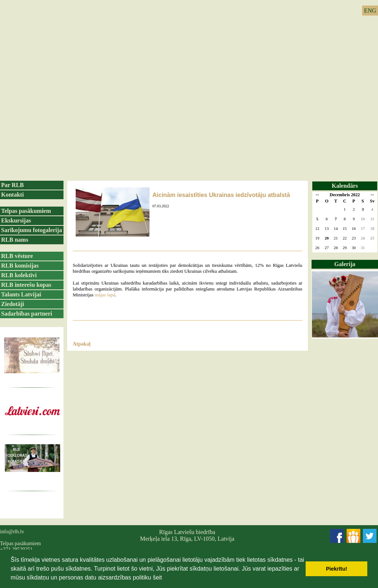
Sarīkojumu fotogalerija (32, 230)
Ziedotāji (13, 304)
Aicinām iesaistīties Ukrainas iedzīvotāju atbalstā (221, 195)
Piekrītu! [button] (337, 569)
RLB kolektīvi (19, 275)
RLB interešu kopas (26, 285)
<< (317, 195)
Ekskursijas (16, 220)
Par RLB (12, 185)
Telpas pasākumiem (26, 211)
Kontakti (12, 195)
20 (327, 238)
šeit (157, 577)
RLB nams (15, 240)
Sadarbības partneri (27, 314)
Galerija (345, 264)
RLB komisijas (20, 266)
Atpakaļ (82, 344)
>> (372, 195)
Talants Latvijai (21, 294)
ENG (370, 11)
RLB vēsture (17, 256)
